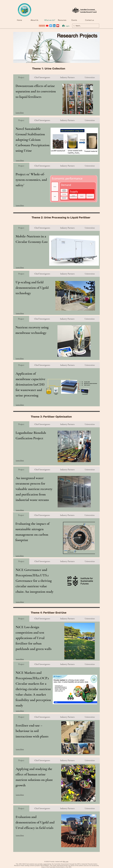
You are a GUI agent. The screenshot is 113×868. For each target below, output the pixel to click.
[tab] (21, 77)
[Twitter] (51, 26)
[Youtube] (47, 26)
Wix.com (66, 862)
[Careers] (42, 26)
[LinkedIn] (54, 26)
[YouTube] (58, 26)
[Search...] (86, 26)
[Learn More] (21, 113)
